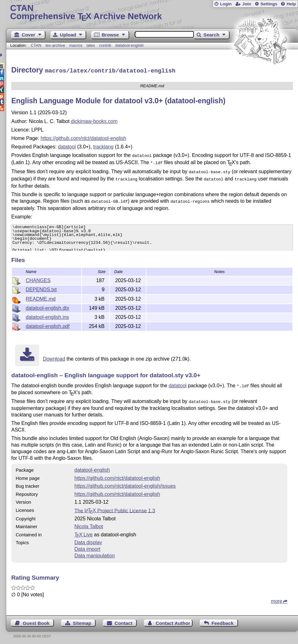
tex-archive (55, 45)
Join (247, 4)
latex (91, 45)
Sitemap (82, 621)
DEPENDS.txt (41, 289)
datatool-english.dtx (48, 307)
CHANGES (38, 279)
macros (76, 45)
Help (291, 4)
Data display (88, 540)
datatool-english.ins (47, 316)
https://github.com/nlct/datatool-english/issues (125, 484)
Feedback (222, 621)
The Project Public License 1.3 (115, 508)
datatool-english (130, 45)
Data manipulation (95, 553)
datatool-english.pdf (48, 325)
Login (226, 4)
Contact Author (173, 621)
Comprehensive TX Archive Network (152, 12)
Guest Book (36, 621)
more (277, 599)
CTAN (36, 45)
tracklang (103, 146)
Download (54, 358)
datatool (67, 146)
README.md (41, 298)
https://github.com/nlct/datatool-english (83, 137)
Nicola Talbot (89, 524)
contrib (105, 45)
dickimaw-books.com (94, 120)
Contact (123, 621)
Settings (269, 4)
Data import (87, 547)
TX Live (83, 532)
